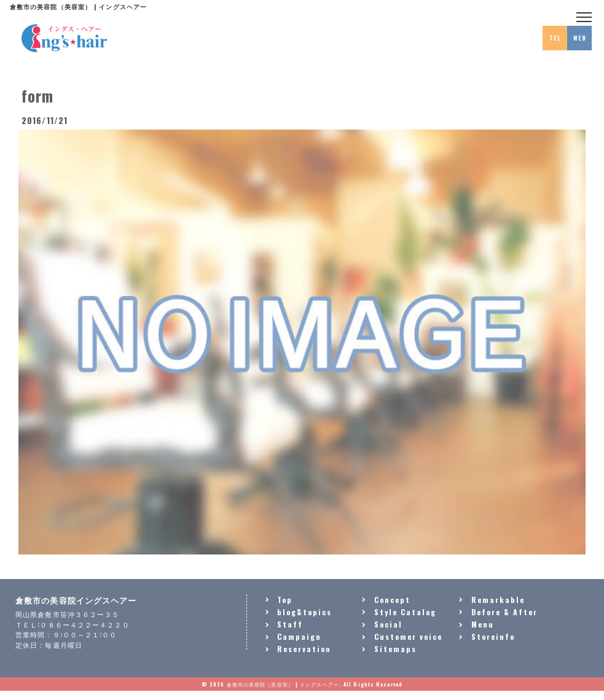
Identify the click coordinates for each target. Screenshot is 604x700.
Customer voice (408, 636)
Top (285, 600)
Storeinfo (493, 636)
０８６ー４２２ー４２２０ (84, 624)
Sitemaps (395, 649)
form (37, 95)
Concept (392, 600)
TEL (555, 38)
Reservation (304, 649)
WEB (580, 38)
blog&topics (304, 612)
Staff (290, 624)
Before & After (504, 612)
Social (388, 624)
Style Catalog (405, 612)
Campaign (299, 636)
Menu (483, 624)
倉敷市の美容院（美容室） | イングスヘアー (283, 684)
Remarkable (498, 600)
